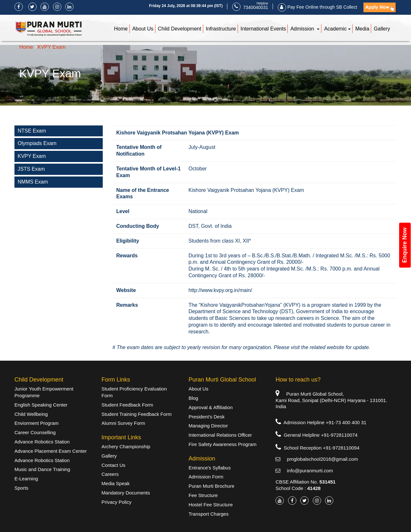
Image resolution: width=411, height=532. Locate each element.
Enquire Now (405, 245)
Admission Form (206, 477)
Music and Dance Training (42, 469)
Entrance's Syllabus (210, 468)
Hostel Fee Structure (211, 505)
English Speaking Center (41, 405)
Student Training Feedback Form (136, 414)
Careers (110, 474)
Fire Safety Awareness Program (222, 444)
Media (362, 29)
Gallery (382, 29)
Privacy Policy (116, 502)
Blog (193, 398)
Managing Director (208, 426)
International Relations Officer (220, 435)
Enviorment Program (37, 423)
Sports (21, 488)
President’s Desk (206, 417)
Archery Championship (126, 446)
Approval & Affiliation (210, 407)
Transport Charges (209, 514)
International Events (263, 29)
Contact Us (113, 465)
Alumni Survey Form (123, 423)
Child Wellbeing (31, 414)
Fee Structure (203, 495)
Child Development (180, 29)
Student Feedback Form (127, 405)
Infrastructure (221, 29)
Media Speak (116, 483)
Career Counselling (35, 432)
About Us (143, 29)
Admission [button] (303, 29)
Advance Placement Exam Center (51, 451)
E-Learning (26, 479)
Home (121, 29)
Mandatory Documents (126, 493)
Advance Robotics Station (42, 442)
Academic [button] (335, 29)
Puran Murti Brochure (211, 486)
